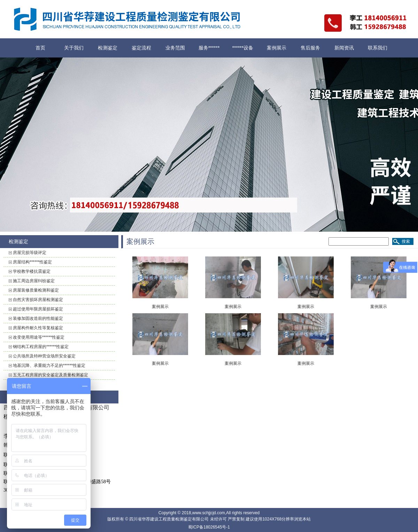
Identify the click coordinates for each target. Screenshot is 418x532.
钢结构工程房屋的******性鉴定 (41, 347)
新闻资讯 (344, 48)
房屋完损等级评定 (30, 253)
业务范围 (175, 48)
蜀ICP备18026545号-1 (209, 527)
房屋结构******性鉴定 (32, 262)
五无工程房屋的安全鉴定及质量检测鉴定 (51, 375)
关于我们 (74, 48)
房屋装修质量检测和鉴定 (36, 290)
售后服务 (310, 48)
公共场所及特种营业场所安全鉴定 (44, 356)
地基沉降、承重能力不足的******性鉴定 (49, 365)
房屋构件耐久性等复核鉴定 (38, 328)
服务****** (209, 48)
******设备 (243, 48)
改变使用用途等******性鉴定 (39, 337)
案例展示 (277, 48)
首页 (40, 48)
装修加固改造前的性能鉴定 (38, 318)
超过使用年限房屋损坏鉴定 (38, 309)
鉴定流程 (141, 48)
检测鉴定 (108, 48)
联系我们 (378, 48)
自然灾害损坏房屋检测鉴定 (38, 300)
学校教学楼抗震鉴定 (32, 271)
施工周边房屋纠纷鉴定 (34, 281)
